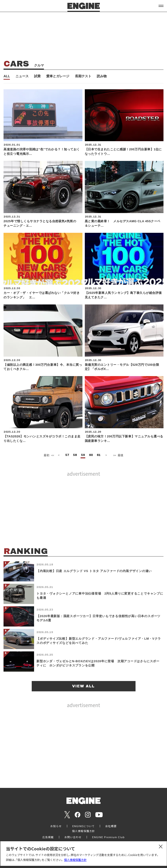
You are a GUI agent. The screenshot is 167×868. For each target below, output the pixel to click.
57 (67, 455)
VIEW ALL (83, 686)
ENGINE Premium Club (108, 837)
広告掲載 (48, 837)
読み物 (102, 76)
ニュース (22, 76)
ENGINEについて (83, 826)
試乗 (37, 76)
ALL (7, 76)
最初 (49, 455)
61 (99, 455)
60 (91, 455)
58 (75, 455)
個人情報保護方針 (75, 860)
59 (83, 455)
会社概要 (111, 826)
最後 (118, 455)
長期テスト (83, 76)
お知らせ (56, 826)
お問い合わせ (73, 837)
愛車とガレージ (58, 76)
